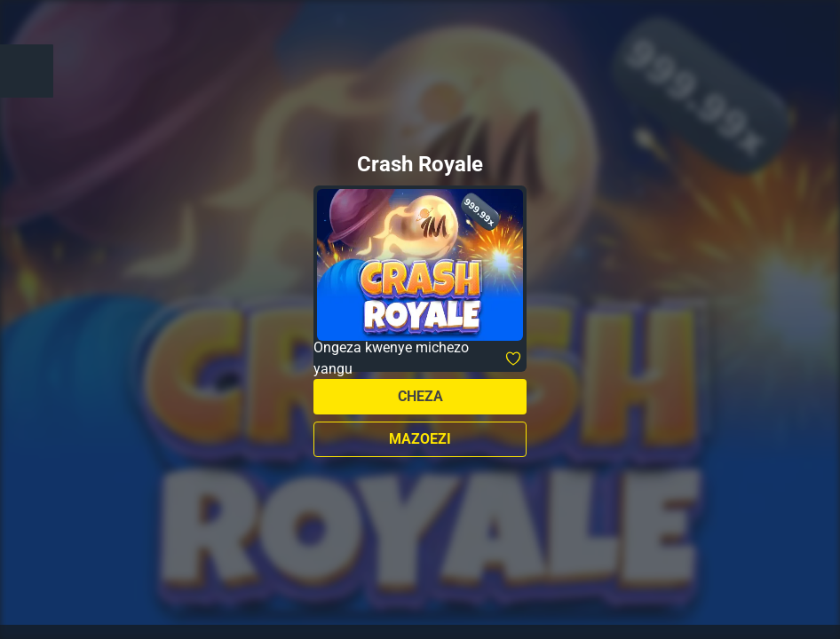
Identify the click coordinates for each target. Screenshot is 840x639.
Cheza (420, 396)
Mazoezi (420, 439)
